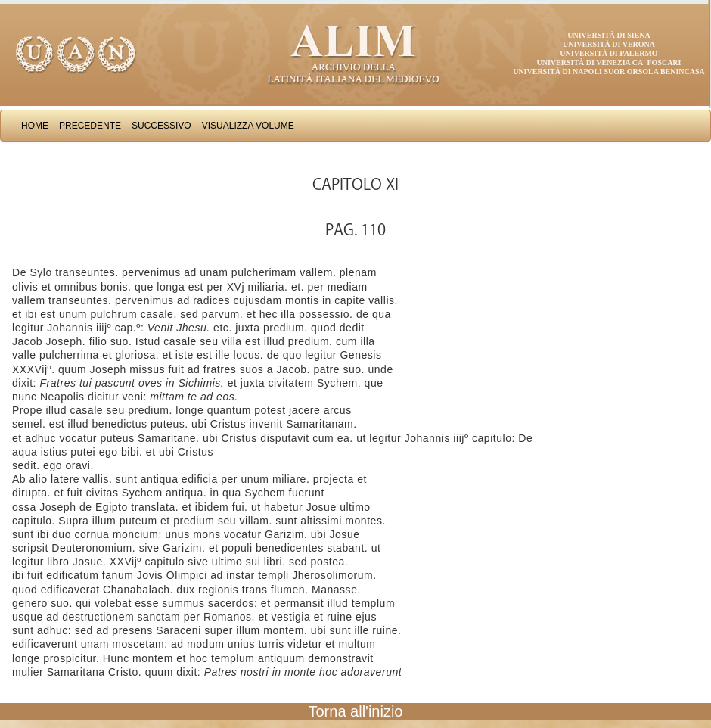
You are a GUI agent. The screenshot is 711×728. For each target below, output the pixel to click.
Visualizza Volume (248, 126)
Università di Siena (609, 35)
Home (35, 126)
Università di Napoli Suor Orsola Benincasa (609, 72)
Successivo (161, 126)
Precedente (90, 126)
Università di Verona (609, 44)
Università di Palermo (609, 53)
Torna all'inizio (356, 711)
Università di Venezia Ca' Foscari (609, 62)
